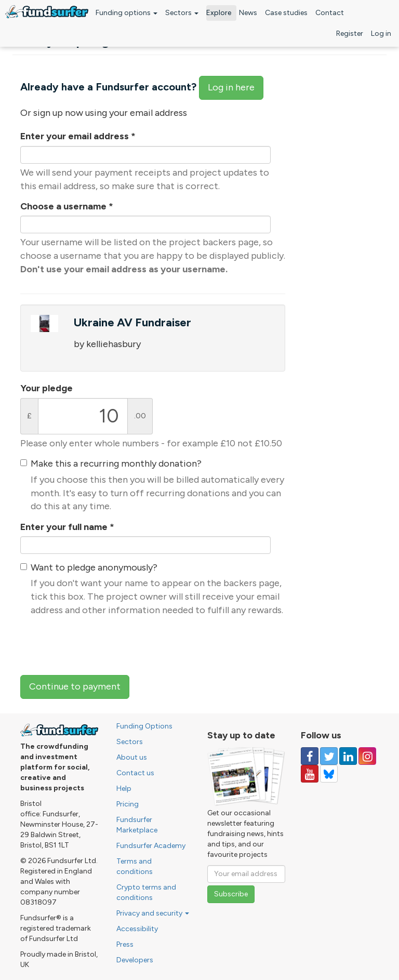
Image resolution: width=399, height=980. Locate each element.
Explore (219, 13)
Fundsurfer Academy (151, 846)
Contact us (135, 773)
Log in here (231, 87)
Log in (381, 34)
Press (125, 944)
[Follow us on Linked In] (348, 756)
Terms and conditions (135, 866)
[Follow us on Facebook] (310, 756)
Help (124, 789)
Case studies (286, 13)
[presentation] (99, 644)
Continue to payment (75, 686)
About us (132, 757)
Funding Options (144, 726)
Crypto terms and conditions (146, 892)
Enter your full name (67, 527)
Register (350, 34)
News (248, 13)
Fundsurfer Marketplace (137, 825)
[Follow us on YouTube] (310, 774)
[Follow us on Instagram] (367, 756)
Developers (135, 960)
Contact (330, 13)
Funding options (127, 13)
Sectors (182, 13)
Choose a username (67, 206)
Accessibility (137, 929)
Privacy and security (153, 913)
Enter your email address (78, 136)
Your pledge (46, 388)
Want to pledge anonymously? (94, 567)
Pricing (128, 804)
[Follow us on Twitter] (329, 756)
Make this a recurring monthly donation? (116, 463)
